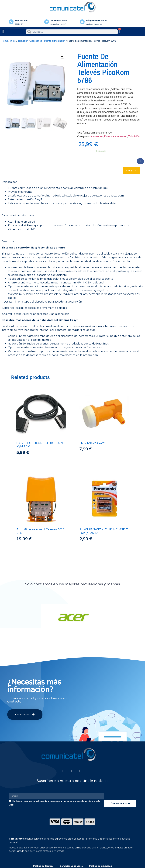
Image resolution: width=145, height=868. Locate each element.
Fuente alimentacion (55, 41)
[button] (3, 32)
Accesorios (36, 41)
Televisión (23, 41)
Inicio (13, 41)
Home (5, 41)
